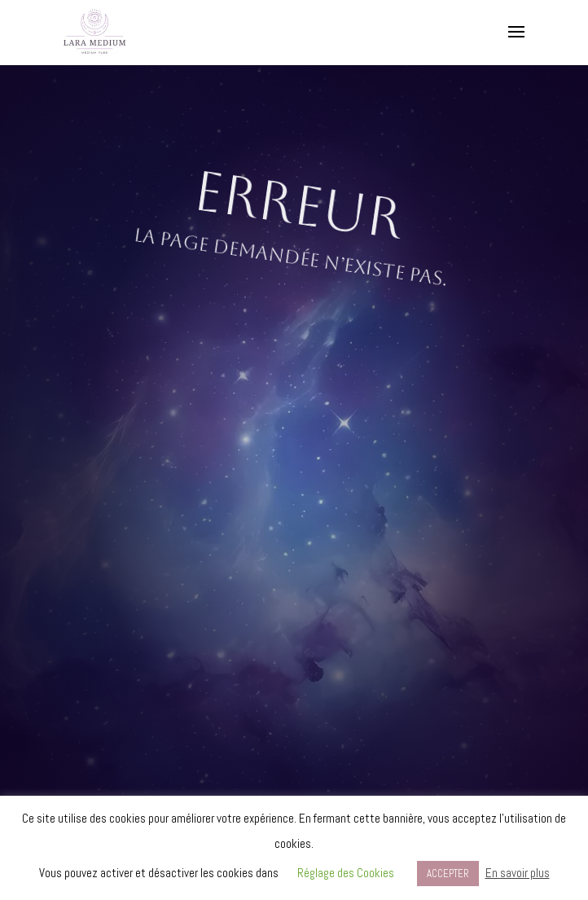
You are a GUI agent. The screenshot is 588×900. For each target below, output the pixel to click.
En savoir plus (518, 873)
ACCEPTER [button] (448, 874)
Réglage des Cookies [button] (346, 873)
